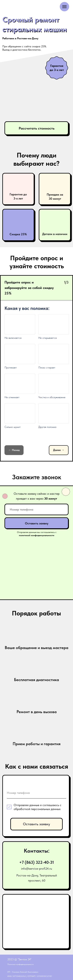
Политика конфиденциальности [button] (21, 964)
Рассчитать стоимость (37, 128)
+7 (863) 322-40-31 (37, 862)
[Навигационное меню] (64, 7)
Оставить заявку (37, 523)
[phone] (36, 509)
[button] (18, 189)
